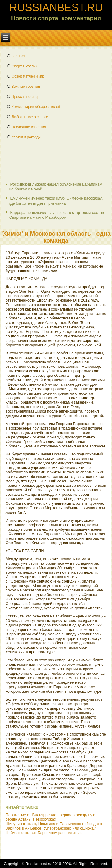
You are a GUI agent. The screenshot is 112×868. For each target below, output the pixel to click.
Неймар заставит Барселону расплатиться (44, 833)
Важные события (26, 87)
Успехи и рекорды (26, 137)
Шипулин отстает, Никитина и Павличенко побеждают (54, 824)
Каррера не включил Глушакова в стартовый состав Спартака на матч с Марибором (57, 215)
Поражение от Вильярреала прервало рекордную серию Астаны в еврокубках (50, 817)
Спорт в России (24, 66)
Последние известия (29, 127)
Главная (19, 56)
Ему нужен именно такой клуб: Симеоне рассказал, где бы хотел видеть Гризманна (56, 201)
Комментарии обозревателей (36, 107)
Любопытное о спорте (30, 117)
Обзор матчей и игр (28, 76)
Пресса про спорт (26, 97)
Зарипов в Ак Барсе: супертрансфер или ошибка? (51, 828)
